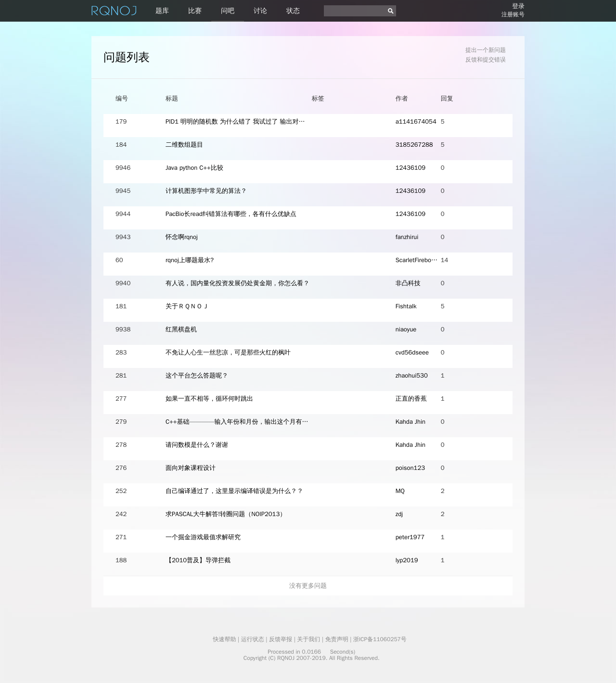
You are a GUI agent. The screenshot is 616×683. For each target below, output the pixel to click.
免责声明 (337, 639)
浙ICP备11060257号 (380, 639)
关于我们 (308, 639)
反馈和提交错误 (486, 60)
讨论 (260, 11)
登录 (518, 6)
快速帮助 (224, 639)
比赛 (195, 11)
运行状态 (253, 639)
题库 (162, 11)
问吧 (228, 11)
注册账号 (513, 14)
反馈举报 (281, 639)
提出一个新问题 (486, 50)
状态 (293, 11)
